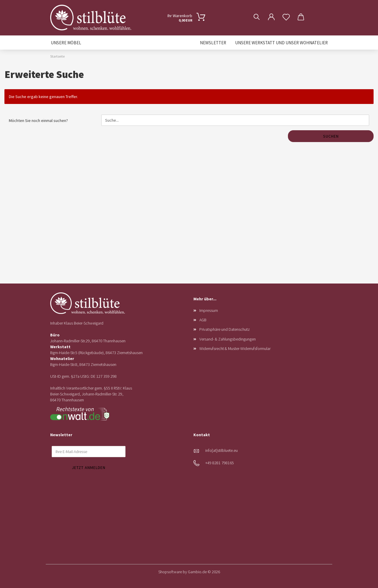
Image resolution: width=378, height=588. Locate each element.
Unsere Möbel (66, 43)
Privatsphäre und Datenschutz (225, 329)
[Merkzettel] (286, 12)
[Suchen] (257, 12)
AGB (203, 320)
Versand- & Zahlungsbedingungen (228, 339)
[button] (271, 12)
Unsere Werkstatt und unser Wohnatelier (281, 43)
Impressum (209, 310)
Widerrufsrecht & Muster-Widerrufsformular (235, 348)
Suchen (331, 136)
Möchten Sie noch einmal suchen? (38, 120)
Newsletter (213, 43)
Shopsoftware (170, 572)
